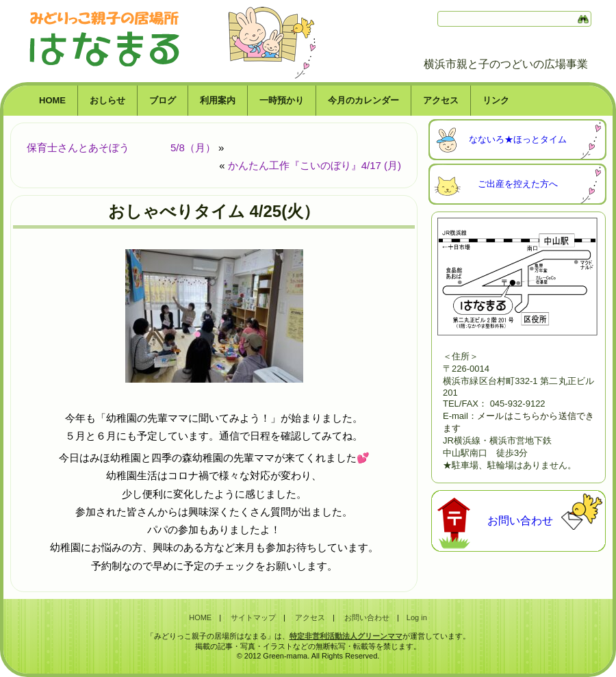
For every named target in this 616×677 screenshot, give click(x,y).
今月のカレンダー (363, 100)
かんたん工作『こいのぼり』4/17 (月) (315, 165)
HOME (52, 100)
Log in (417, 617)
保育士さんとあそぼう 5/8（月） (121, 148)
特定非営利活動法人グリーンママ (346, 636)
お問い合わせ (520, 521)
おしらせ (107, 100)
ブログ (163, 100)
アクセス (441, 100)
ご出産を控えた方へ (518, 184)
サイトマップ (253, 617)
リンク (496, 100)
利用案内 (218, 100)
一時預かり (282, 100)
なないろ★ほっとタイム (518, 139)
